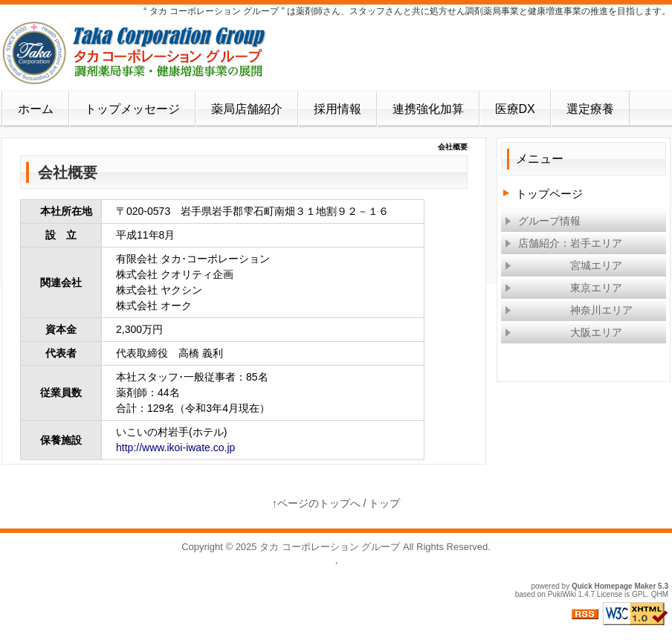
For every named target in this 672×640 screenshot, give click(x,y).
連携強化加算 (428, 109)
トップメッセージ (132, 109)
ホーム (36, 109)
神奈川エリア (569, 310)
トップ (384, 503)
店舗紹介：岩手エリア (563, 243)
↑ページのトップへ (316, 503)
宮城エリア (563, 265)
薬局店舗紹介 (247, 109)
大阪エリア (563, 332)
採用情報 (337, 109)
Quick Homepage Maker (614, 586)
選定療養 (590, 109)
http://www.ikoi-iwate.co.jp (175, 447)
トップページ (549, 194)
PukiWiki (562, 594)
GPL (639, 594)
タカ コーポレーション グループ (330, 547)
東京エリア (563, 288)
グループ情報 (543, 221)
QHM (660, 594)
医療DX (515, 109)
